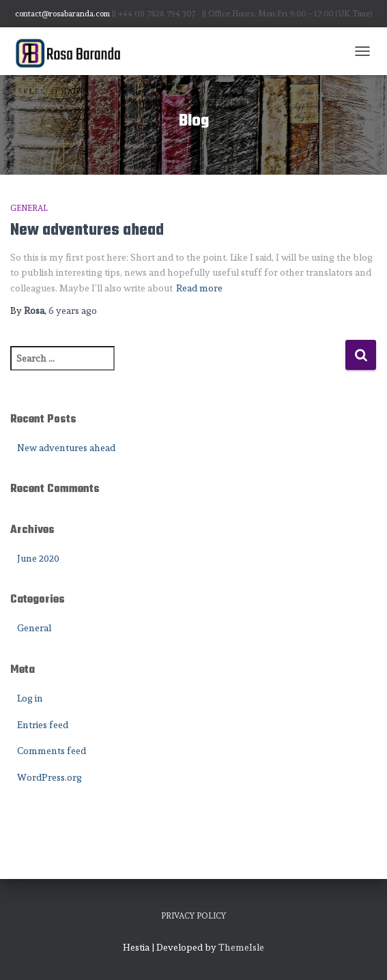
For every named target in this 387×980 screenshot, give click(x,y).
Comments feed (52, 751)
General (29, 208)
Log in (30, 698)
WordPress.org (49, 777)
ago (73, 311)
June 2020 (38, 558)
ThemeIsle (241, 947)
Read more (199, 288)
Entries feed (43, 725)
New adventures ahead (87, 231)
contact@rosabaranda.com (62, 14)
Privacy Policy (193, 916)
